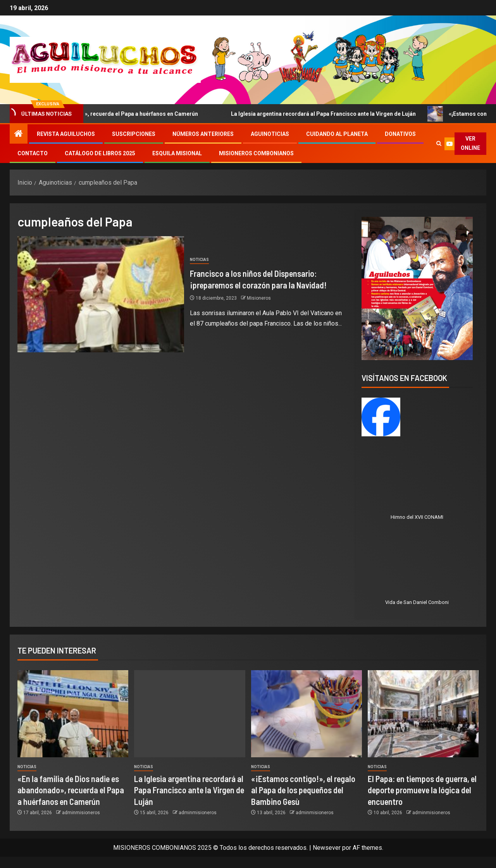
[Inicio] (19, 134)
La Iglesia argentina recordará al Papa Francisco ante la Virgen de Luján (327, 114)
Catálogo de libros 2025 (100, 153)
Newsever (327, 848)
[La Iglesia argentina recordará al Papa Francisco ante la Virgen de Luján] (189, 714)
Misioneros (259, 298)
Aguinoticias (270, 134)
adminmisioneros (81, 813)
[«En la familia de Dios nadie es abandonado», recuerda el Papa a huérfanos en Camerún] (73, 714)
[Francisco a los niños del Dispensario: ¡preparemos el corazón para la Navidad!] (101, 294)
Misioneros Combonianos (256, 153)
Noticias (199, 260)
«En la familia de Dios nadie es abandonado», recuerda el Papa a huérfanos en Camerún (71, 790)
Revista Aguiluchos (66, 134)
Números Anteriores (203, 134)
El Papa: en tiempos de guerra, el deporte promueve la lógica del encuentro (422, 790)
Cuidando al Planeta (337, 134)
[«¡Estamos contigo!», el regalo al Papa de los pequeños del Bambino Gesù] (307, 714)
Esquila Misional (177, 153)
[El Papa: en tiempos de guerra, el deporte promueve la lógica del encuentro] (423, 714)
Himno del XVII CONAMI (417, 517)
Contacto (33, 153)
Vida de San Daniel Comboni (417, 602)
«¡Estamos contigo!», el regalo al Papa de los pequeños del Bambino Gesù (303, 790)
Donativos (400, 134)
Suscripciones (134, 134)
